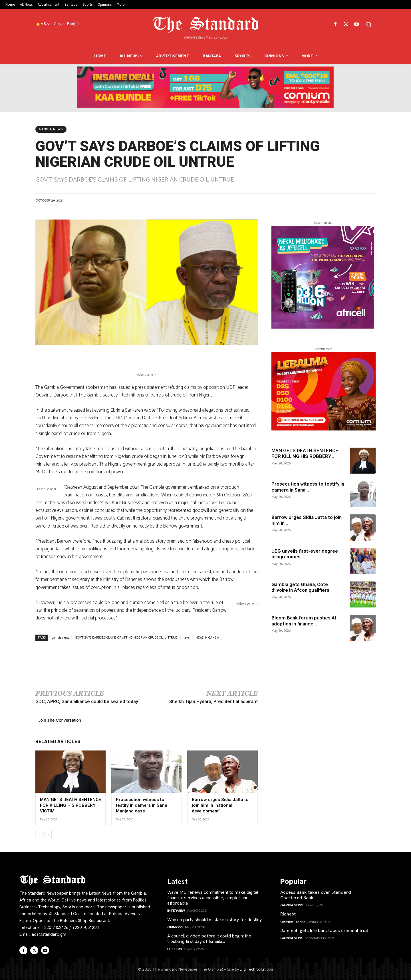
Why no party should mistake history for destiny (214, 919)
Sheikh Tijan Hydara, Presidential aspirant (213, 702)
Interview (176, 910)
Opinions (175, 927)
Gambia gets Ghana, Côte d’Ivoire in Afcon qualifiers (300, 587)
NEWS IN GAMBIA (207, 638)
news (186, 638)
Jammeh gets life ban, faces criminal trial (324, 930)
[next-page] (48, 834)
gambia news (61, 638)
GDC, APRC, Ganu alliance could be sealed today (87, 702)
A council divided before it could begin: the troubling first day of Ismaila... (209, 938)
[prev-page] (39, 834)
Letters (175, 949)
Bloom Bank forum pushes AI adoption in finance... (304, 621)
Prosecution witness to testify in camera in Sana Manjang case (146, 805)
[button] (369, 24)
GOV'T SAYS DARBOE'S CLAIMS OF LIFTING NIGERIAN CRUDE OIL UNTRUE (126, 638)
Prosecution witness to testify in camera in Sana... (308, 487)
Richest (288, 914)
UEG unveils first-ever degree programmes (305, 554)
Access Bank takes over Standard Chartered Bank (316, 894)
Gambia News (51, 129)
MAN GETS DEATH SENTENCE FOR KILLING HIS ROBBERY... (305, 453)
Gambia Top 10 (293, 921)
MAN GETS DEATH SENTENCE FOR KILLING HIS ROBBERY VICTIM (70, 805)
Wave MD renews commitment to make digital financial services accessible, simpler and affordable (213, 897)
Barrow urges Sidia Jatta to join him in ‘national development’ (219, 805)
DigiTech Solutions (256, 969)
